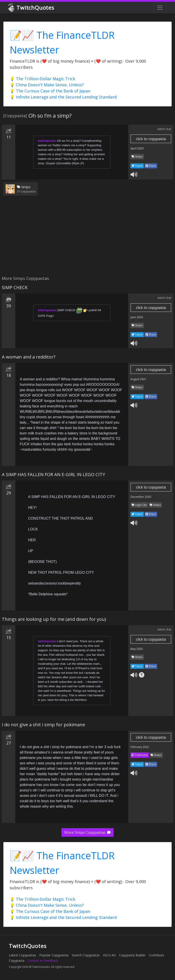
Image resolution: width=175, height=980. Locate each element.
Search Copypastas (86, 955)
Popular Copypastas (54, 955)
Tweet (137, 166)
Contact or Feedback (43, 961)
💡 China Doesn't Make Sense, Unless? (47, 85)
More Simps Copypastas (87, 832)
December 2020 (141, 497)
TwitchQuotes (31, 8)
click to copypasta (151, 139)
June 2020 (137, 317)
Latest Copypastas (22, 955)
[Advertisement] (87, 238)
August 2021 (138, 379)
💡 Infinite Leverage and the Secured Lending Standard (63, 97)
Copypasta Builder (132, 955)
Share (151, 166)
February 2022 (140, 747)
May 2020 (137, 649)
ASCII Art (109, 955)
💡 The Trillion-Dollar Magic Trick (42, 79)
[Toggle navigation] (160, 8)
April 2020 (137, 148)
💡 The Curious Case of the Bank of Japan (50, 91)
